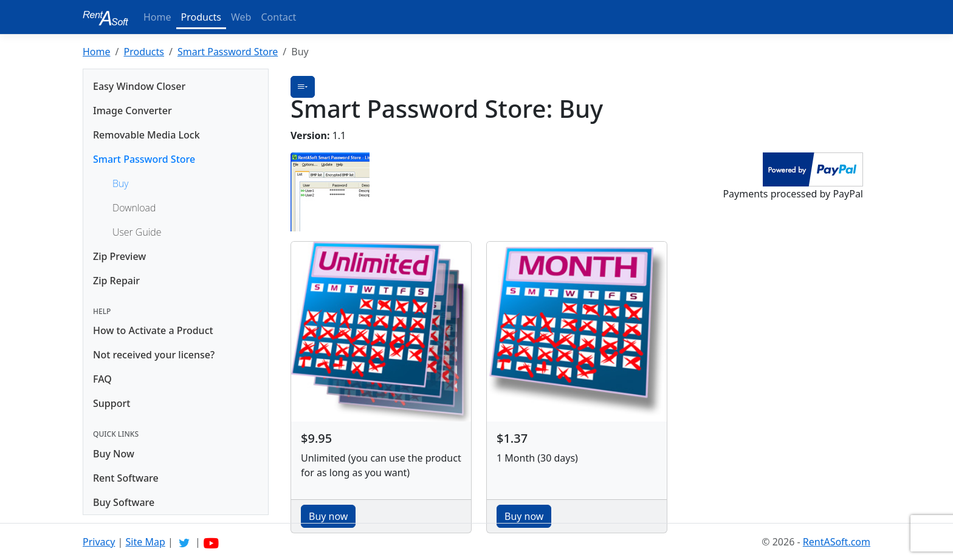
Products (201, 17)
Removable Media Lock (146, 135)
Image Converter (132, 111)
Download (134, 208)
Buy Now (114, 454)
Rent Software (126, 478)
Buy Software (124, 502)
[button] (303, 87)
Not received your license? (154, 355)
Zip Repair (116, 281)
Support (112, 403)
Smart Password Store (228, 52)
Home (157, 17)
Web (241, 17)
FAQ (102, 379)
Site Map (146, 542)
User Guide (137, 232)
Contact (278, 17)
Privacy (99, 542)
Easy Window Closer (139, 86)
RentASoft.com (837, 542)
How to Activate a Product (153, 330)
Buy (120, 183)
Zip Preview (119, 256)
